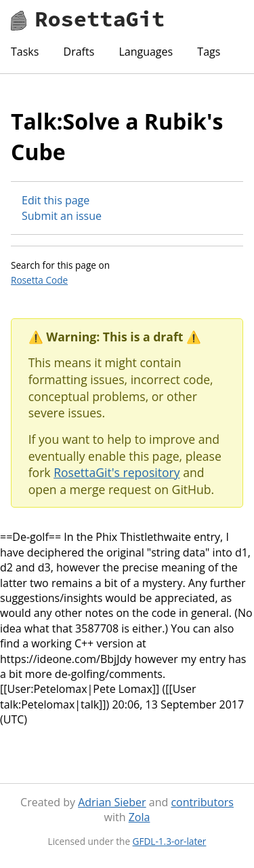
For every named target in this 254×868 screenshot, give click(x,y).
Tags (209, 52)
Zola (140, 817)
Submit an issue (62, 216)
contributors (202, 802)
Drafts (79, 52)
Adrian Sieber (112, 802)
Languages (146, 52)
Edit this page (56, 200)
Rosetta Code (39, 280)
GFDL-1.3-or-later (170, 841)
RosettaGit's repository (117, 472)
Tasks (25, 52)
